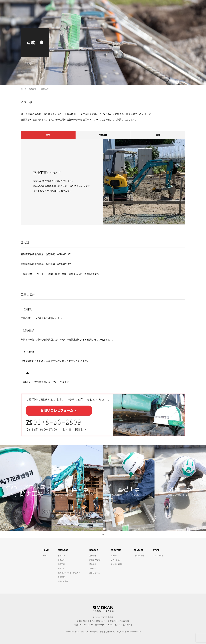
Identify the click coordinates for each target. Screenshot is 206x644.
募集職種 (93, 564)
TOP (79, 5)
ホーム (45, 556)
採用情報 (125, 5)
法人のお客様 (63, 581)
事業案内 (109, 5)
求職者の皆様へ (95, 560)
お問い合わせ (139, 556)
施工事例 (157, 5)
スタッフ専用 (175, 5)
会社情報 (93, 5)
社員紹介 (93, 569)
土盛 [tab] (158, 135)
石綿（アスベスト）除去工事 (69, 573)
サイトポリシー (117, 560)
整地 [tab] (48, 135)
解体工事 (61, 560)
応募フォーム (95, 573)
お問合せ (141, 5)
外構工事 (61, 569)
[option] (103, 182)
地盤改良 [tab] (103, 135)
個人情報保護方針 (117, 564)
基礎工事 (61, 564)
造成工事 (61, 577)
